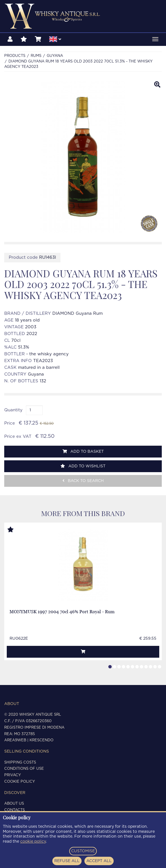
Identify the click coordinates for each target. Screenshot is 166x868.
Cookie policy (20, 782)
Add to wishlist (83, 466)
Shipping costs (20, 763)
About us (14, 804)
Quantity (13, 410)
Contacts (14, 810)
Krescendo (41, 740)
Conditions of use (24, 769)
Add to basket (83, 451)
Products (15, 56)
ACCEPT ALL (99, 861)
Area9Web (15, 740)
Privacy (13, 775)
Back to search (83, 481)
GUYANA (55, 56)
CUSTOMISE (83, 851)
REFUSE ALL (67, 861)
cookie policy (33, 842)
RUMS (36, 56)
